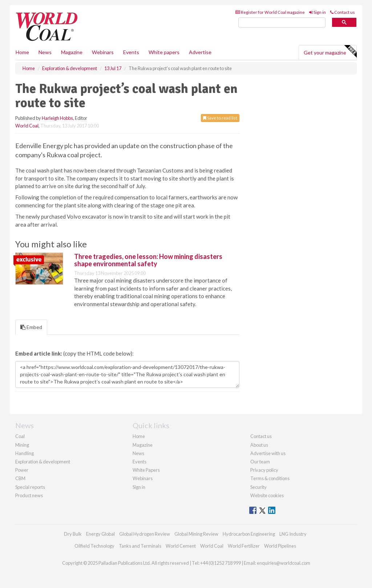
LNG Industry (293, 534)
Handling (25, 453)
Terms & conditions (270, 478)
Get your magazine (330, 52)
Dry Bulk (73, 534)
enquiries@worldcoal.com (284, 563)
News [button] (45, 52)
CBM (20, 478)
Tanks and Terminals (140, 546)
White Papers (146, 470)
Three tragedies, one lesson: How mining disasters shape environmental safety (148, 260)
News (138, 453)
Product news (29, 495)
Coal (20, 436)
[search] (282, 23)
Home (22, 52)
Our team (260, 462)
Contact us (343, 12)
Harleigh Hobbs (57, 118)
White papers (164, 52)
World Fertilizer (244, 546)
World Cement (181, 546)
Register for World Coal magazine (270, 12)
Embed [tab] (31, 327)
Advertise (200, 52)
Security (258, 487)
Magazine (72, 52)
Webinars (103, 52)
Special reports (30, 487)
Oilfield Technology (94, 546)
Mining (22, 445)
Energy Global (100, 534)
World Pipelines (280, 546)
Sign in (318, 12)
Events (131, 52)
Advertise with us (268, 453)
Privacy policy (264, 470)
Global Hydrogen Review (145, 534)
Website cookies (267, 495)
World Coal (27, 126)
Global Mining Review (196, 534)
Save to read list (220, 118)
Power (22, 470)
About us (259, 445)
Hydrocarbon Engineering (249, 534)
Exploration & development (43, 462)
